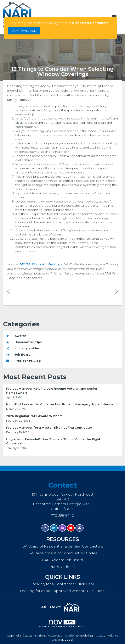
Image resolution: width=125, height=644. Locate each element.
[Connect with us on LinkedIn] (54, 528)
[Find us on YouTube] (71, 528)
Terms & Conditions (92, 23)
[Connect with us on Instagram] (62, 528)
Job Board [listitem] (18, 355)
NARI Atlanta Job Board (62, 560)
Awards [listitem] (16, 336)
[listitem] (62, 393)
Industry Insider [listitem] (23, 348)
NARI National (63, 567)
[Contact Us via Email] (79, 528)
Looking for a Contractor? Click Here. (63, 584)
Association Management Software (62, 624)
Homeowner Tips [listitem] (24, 342)
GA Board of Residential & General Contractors (63, 546)
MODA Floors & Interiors (39, 264)
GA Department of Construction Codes (63, 553)
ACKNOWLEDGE (24, 31)
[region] (116, 291)
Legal (69, 640)
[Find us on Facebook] (45, 528)
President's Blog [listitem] (23, 361)
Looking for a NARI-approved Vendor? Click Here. (63, 591)
